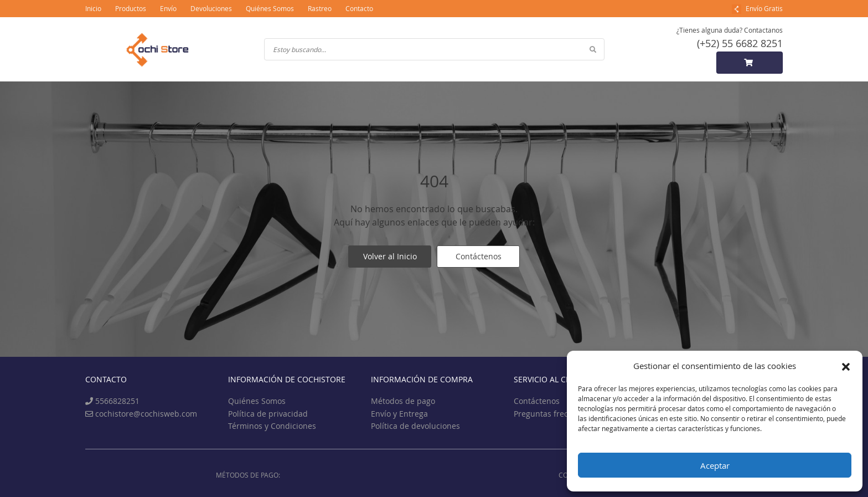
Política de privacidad (268, 414)
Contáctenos (479, 256)
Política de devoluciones (415, 426)
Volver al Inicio (390, 256)
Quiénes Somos (270, 8)
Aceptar (715, 465)
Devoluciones (211, 8)
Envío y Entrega (399, 414)
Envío (168, 8)
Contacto (359, 8)
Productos (131, 8)
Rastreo (320, 8)
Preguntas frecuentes (554, 414)
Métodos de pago (403, 401)
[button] (846, 366)
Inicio (93, 8)
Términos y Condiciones (272, 426)
